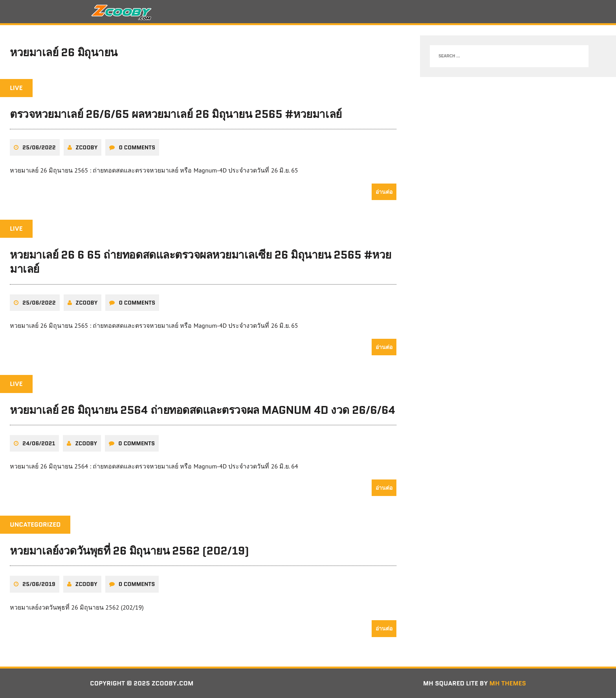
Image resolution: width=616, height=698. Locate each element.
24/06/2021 (39, 443)
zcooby (87, 147)
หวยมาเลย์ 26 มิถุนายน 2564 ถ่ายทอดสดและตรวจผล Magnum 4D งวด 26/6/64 (203, 410)
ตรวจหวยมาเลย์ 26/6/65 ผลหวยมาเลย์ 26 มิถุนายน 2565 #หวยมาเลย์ (176, 114)
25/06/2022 (39, 147)
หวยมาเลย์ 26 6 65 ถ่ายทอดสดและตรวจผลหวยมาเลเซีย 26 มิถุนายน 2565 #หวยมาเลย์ (201, 262)
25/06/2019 (39, 584)
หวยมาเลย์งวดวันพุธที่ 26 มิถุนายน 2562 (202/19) (129, 551)
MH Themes (508, 683)
